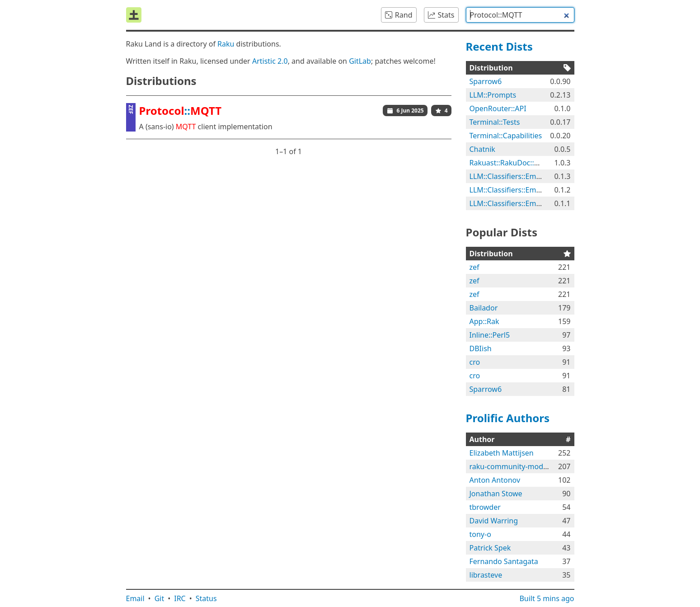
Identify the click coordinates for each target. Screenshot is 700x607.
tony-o (480, 534)
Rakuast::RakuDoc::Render (514, 163)
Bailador (484, 308)
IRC (180, 598)
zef (474, 267)
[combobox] (520, 15)
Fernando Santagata (504, 561)
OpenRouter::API (498, 108)
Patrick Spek (490, 548)
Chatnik (482, 149)
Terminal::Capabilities (506, 136)
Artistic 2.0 (270, 61)
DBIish (481, 348)
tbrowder (485, 507)
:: (181, 111)
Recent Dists (499, 46)
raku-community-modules (513, 466)
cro (475, 362)
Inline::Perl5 (490, 335)
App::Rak (484, 321)
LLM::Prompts (493, 95)
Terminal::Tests (495, 122)
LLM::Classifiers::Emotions (514, 176)
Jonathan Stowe (496, 494)
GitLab (360, 61)
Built (547, 598)
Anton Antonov (495, 480)
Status (206, 598)
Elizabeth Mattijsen (502, 453)
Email (135, 598)
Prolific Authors (508, 418)
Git (160, 598)
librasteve (486, 575)
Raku (226, 44)
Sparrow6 (486, 81)
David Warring (494, 521)
